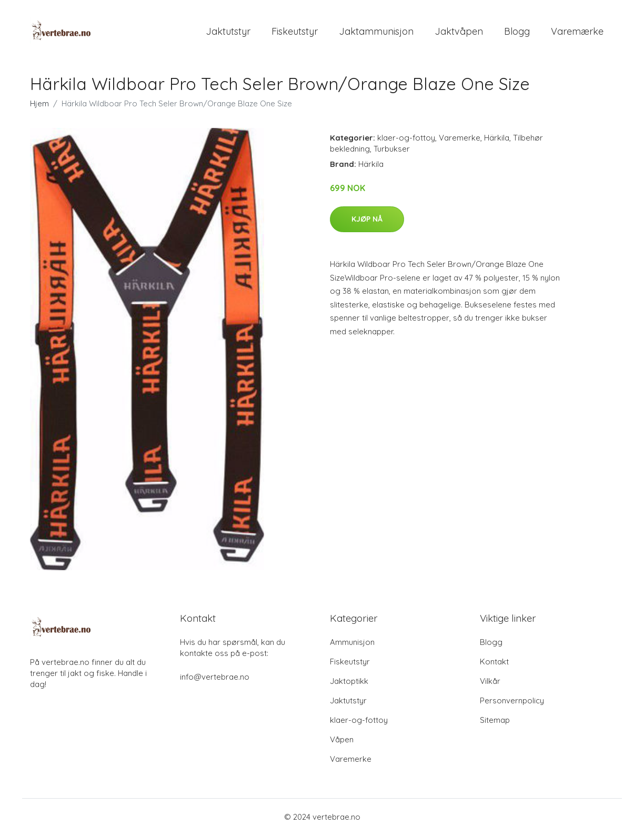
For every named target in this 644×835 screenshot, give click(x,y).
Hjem (39, 103)
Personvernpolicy (512, 700)
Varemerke (460, 138)
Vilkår (490, 681)
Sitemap (495, 720)
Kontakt (494, 662)
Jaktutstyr (228, 31)
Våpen (342, 739)
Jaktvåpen (459, 31)
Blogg (517, 31)
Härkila (497, 138)
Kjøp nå (367, 219)
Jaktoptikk (349, 681)
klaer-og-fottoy (406, 138)
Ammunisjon (352, 642)
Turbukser (392, 149)
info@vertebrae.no (215, 677)
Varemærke (577, 31)
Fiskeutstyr (295, 31)
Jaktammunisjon (376, 31)
